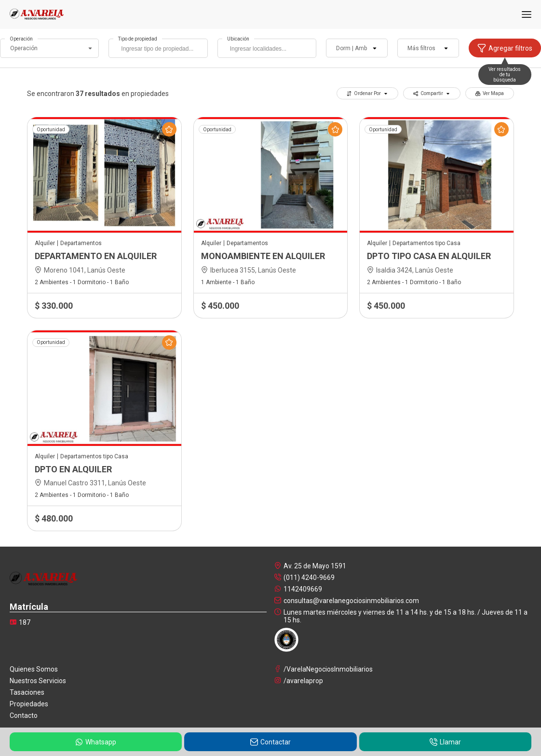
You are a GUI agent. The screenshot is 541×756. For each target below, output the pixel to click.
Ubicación (238, 39)
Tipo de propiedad (138, 39)
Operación (21, 39)
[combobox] (158, 48)
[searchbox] (160, 50)
